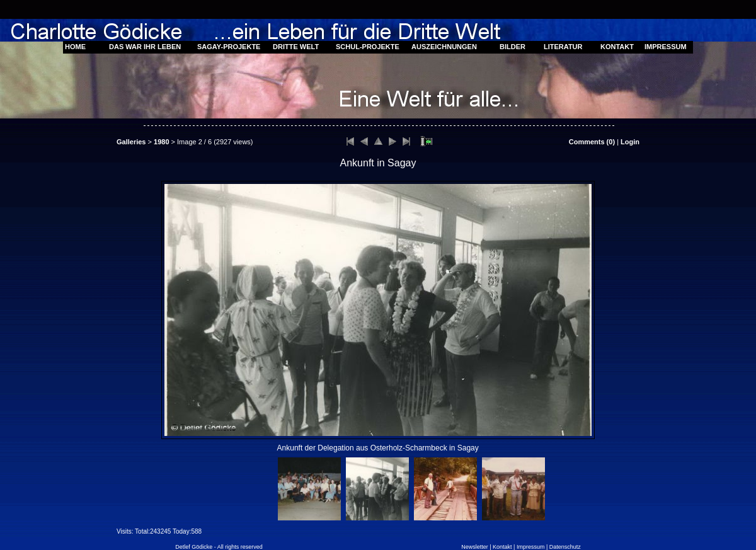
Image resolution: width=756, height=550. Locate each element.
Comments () (592, 142)
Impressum (531, 547)
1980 (161, 142)
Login (630, 142)
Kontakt (502, 547)
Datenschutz (565, 547)
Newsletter (475, 547)
